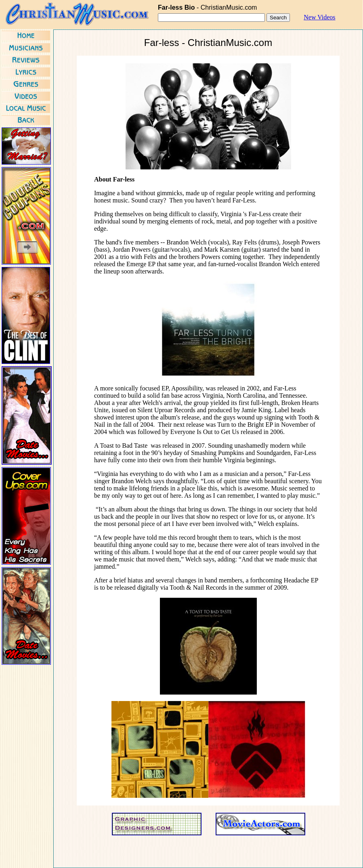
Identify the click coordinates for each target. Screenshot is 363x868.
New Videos (319, 17)
